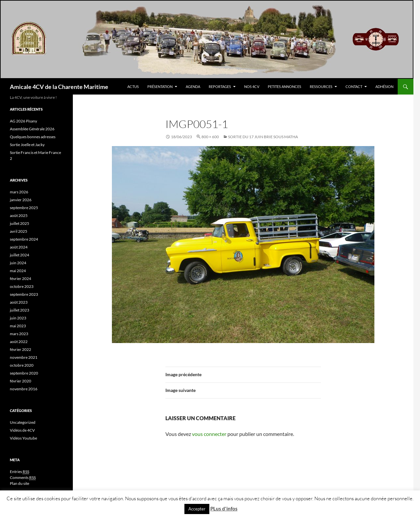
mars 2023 (19, 334)
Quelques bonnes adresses (33, 137)
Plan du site (20, 483)
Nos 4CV (252, 86)
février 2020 (21, 381)
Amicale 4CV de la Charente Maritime (59, 87)
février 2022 (21, 349)
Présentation (160, 86)
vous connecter (209, 434)
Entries (20, 472)
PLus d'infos (224, 508)
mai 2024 (18, 271)
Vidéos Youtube (23, 438)
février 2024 (21, 279)
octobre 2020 (22, 365)
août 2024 (19, 247)
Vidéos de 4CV (22, 430)
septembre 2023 (24, 294)
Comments (23, 478)
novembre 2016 (24, 389)
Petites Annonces (284, 86)
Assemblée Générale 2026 (32, 129)
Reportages (220, 86)
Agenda (193, 86)
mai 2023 (18, 326)
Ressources (321, 86)
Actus (133, 86)
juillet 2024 (20, 255)
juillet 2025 (20, 223)
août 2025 (19, 216)
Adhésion (384, 86)
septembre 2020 (24, 373)
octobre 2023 (22, 286)
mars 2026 (19, 192)
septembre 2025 (24, 208)
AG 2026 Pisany (23, 121)
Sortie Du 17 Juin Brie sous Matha (263, 137)
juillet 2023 (20, 310)
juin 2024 (18, 263)
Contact (354, 86)
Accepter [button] (197, 509)
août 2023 (19, 302)
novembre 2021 (24, 357)
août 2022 (19, 342)
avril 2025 (19, 231)
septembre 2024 (24, 239)
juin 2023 (18, 318)
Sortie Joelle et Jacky (27, 145)
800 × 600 (210, 137)
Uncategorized (23, 422)
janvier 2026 (21, 200)
